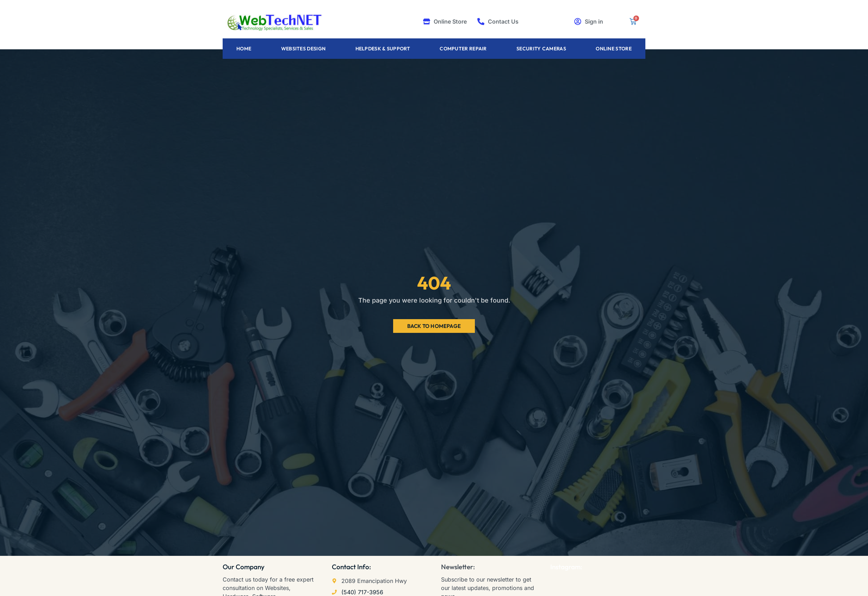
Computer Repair (463, 49)
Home (244, 49)
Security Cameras (541, 49)
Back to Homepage (434, 326)
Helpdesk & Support (383, 49)
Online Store (614, 49)
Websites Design (303, 49)
